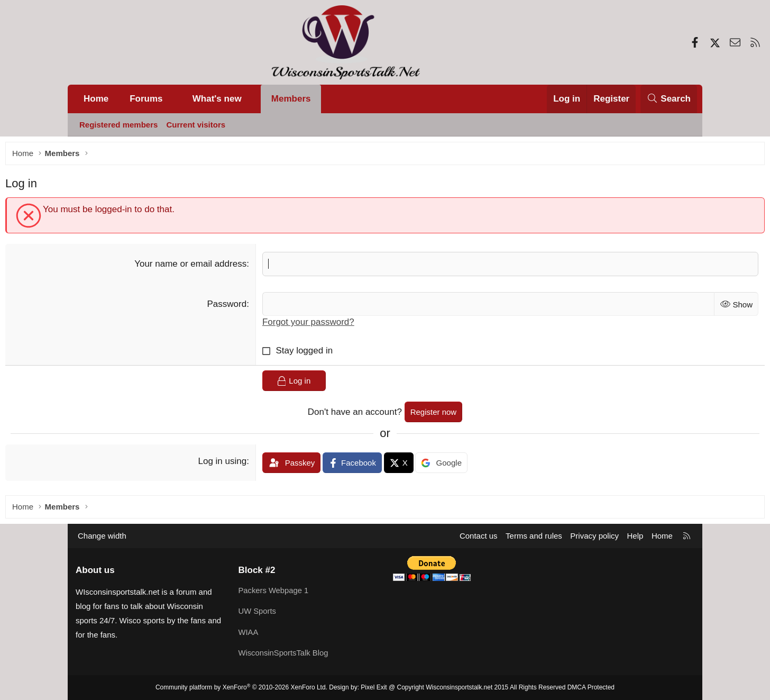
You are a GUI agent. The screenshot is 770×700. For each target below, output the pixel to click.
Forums (146, 99)
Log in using (246, 464)
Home (96, 99)
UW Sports (258, 612)
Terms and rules (534, 538)
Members (291, 99)
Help (635, 538)
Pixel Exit (374, 687)
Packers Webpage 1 (274, 592)
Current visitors (196, 125)
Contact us (479, 538)
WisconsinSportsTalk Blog (284, 654)
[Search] (669, 99)
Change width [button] (102, 538)
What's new (217, 99)
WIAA (249, 633)
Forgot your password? (332, 325)
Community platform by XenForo (241, 687)
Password (251, 307)
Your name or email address (214, 266)
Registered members (118, 125)
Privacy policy (594, 538)
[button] (173, 99)
